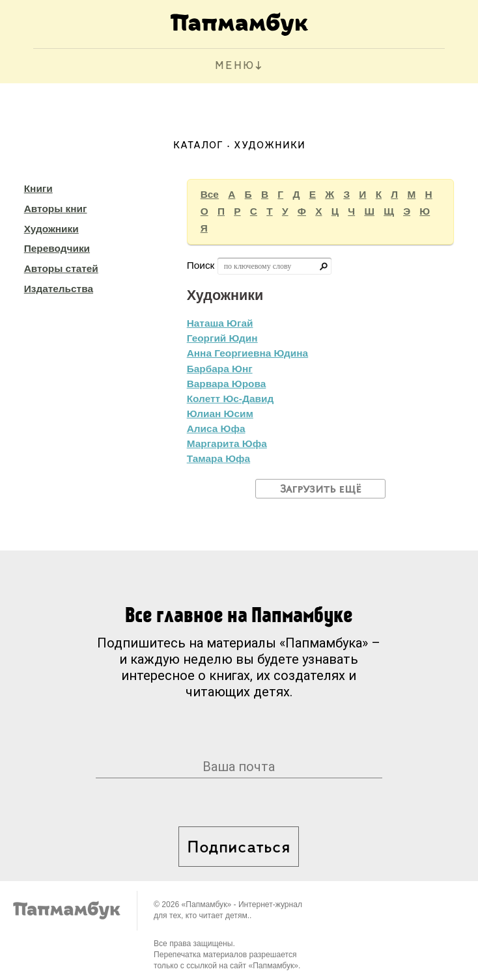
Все (210, 194)
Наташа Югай (220, 323)
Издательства (59, 289)
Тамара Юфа (218, 458)
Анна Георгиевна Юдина (247, 353)
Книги (38, 188)
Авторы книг (56, 209)
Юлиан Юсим (220, 414)
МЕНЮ (235, 66)
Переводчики (57, 248)
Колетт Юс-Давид (230, 399)
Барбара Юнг (220, 369)
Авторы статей (61, 268)
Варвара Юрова (227, 384)
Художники (51, 229)
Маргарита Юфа (227, 443)
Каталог (198, 146)
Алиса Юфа (216, 429)
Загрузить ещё (321, 489)
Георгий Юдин (222, 338)
